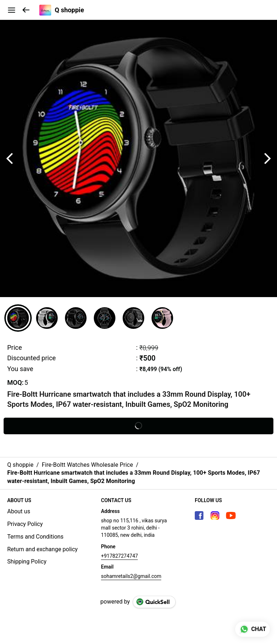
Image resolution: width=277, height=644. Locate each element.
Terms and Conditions (35, 537)
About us (19, 511)
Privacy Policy (25, 524)
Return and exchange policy (42, 549)
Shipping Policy (27, 562)
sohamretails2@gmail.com (131, 576)
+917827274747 (119, 556)
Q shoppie (69, 10)
